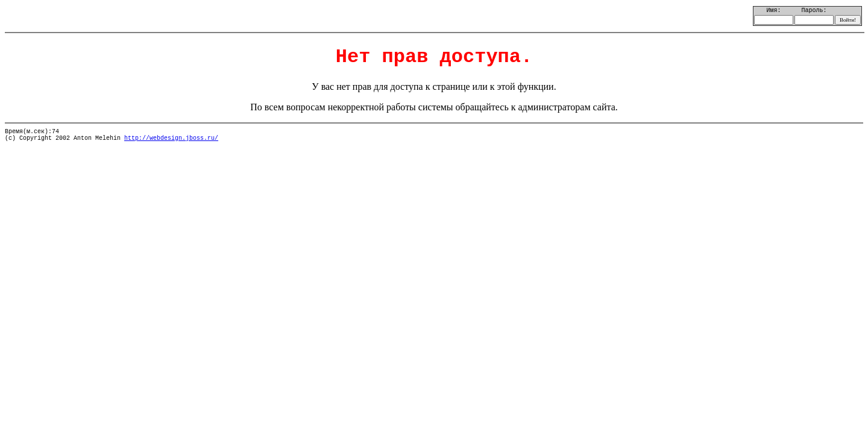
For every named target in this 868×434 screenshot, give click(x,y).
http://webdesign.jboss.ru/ (171, 138)
